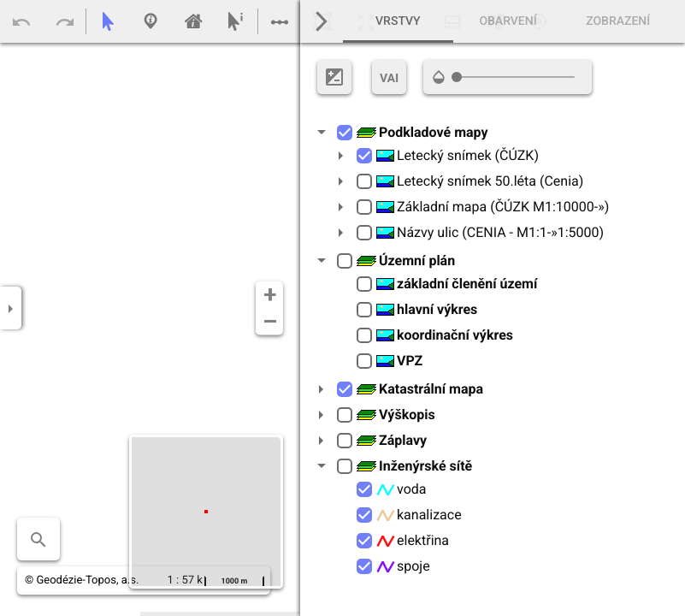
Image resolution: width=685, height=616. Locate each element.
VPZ (399, 361)
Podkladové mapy (422, 132)
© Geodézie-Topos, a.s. (82, 580)
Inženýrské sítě (414, 466)
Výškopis (396, 415)
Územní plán (405, 261)
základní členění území (456, 284)
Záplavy (391, 440)
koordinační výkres (444, 335)
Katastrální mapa (419, 389)
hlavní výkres (426, 309)
